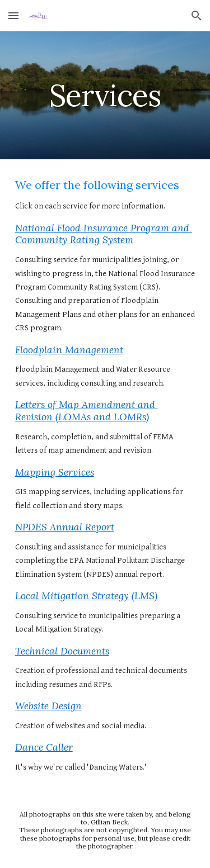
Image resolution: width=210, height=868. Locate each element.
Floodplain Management (69, 350)
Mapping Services (55, 472)
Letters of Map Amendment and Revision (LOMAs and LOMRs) (87, 411)
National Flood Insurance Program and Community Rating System (104, 234)
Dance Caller (44, 747)
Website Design (48, 706)
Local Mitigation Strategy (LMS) (86, 596)
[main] (105, 95)
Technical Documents (62, 651)
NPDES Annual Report (65, 527)
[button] (13, 15)
